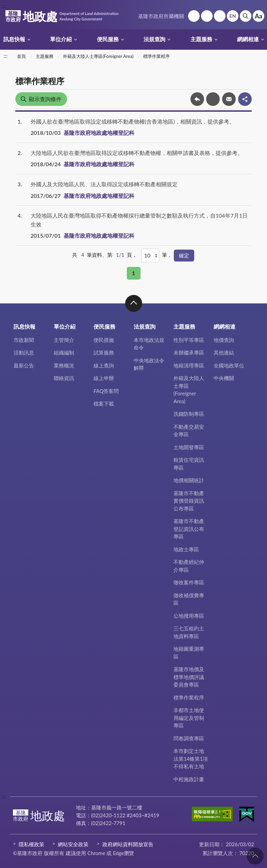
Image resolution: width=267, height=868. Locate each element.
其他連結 (224, 352)
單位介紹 (61, 39)
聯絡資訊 (64, 378)
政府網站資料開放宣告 (128, 844)
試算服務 (104, 352)
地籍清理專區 (189, 365)
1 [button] (133, 273)
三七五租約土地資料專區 (189, 632)
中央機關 (224, 378)
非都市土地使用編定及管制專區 (189, 718)
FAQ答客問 (106, 391)
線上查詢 (104, 365)
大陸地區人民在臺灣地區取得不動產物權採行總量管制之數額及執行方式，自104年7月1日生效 (139, 220)
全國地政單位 (229, 365)
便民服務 (108, 39)
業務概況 (64, 365)
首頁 (21, 56)
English (233, 16)
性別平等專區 (189, 340)
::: (4, 6)
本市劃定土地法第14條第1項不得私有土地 (191, 759)
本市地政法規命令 (149, 344)
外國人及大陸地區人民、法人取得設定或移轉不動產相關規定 (104, 184)
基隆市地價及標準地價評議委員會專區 (189, 677)
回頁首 (255, 856)
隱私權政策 (31, 844)
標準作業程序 (156, 56)
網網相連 (248, 39)
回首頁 (194, 16)
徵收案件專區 (189, 582)
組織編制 (64, 352)
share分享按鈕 (245, 99)
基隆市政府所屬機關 (161, 16)
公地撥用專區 (189, 616)
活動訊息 (24, 352)
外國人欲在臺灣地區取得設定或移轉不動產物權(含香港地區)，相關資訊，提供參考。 (133, 121)
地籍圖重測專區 (189, 653)
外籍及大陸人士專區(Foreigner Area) (98, 56)
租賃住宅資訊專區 (189, 464)
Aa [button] (258, 16)
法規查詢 (154, 39)
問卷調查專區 (189, 738)
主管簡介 (64, 340)
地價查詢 (224, 340)
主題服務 (201, 39)
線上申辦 (104, 378)
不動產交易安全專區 (189, 431)
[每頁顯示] (150, 255)
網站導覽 (207, 16)
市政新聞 (24, 340)
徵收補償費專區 (189, 599)
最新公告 (24, 365)
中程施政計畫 (189, 779)
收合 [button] (134, 303)
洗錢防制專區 (189, 414)
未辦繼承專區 (189, 352)
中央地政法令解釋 (149, 364)
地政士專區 (186, 549)
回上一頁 (197, 99)
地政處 (62, 16)
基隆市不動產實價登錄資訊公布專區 (189, 501)
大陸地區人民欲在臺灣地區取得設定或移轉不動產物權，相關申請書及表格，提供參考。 (137, 153)
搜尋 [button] (246, 16)
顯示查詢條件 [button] (45, 99)
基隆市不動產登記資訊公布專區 (189, 529)
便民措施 (104, 340)
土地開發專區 (189, 447)
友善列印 (213, 99)
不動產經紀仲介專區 (189, 566)
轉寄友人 (229, 99)
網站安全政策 (73, 844)
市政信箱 (220, 16)
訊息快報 (14, 39)
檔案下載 (104, 404)
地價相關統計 (189, 480)
